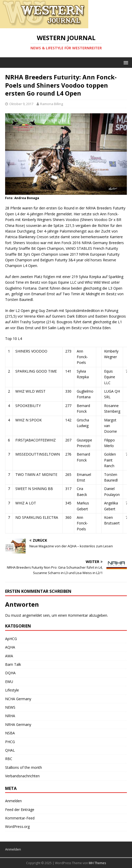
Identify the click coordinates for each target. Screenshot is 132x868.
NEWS (10, 707)
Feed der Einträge (20, 810)
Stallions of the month (24, 767)
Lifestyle (12, 690)
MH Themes (97, 863)
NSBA (10, 733)
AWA (9, 656)
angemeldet (32, 615)
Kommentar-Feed (20, 818)
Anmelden (13, 801)
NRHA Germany (18, 724)
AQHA (10, 647)
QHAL (10, 750)
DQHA (10, 673)
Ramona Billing (52, 104)
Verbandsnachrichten (22, 776)
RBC (9, 759)
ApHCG (11, 639)
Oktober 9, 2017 (21, 104)
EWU (9, 682)
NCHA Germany (18, 699)
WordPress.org (17, 827)
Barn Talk (13, 664)
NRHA (10, 716)
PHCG (10, 742)
